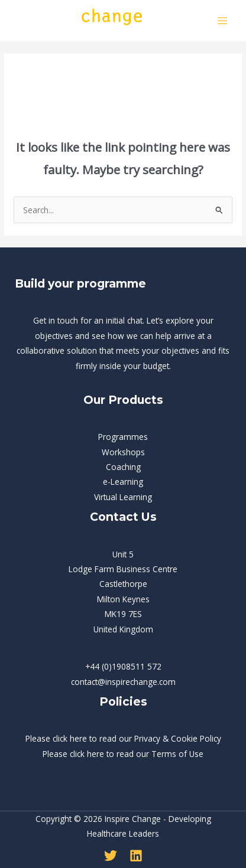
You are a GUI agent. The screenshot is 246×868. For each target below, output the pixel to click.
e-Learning (123, 482)
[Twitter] (111, 856)
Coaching (123, 467)
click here (70, 738)
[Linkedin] (136, 856)
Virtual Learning (123, 497)
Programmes (123, 437)
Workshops (123, 452)
